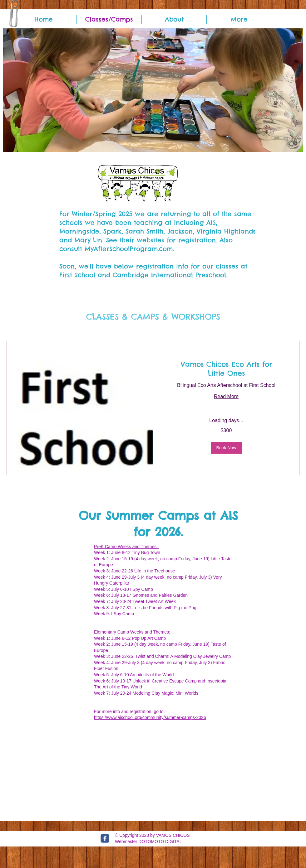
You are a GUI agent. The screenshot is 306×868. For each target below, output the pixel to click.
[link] (226, 369)
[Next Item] (292, 90)
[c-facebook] (105, 838)
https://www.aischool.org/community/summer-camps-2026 (150, 717)
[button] (226, 448)
